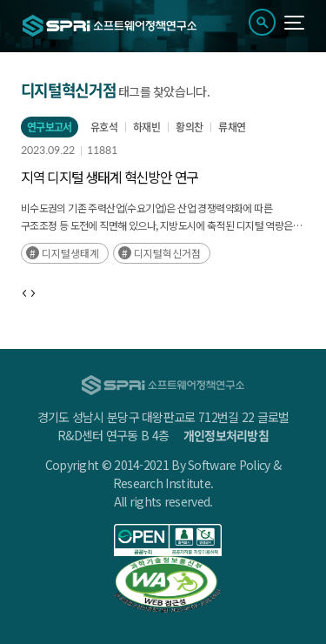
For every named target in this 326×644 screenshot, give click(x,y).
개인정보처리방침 (226, 435)
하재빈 (146, 127)
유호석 (104, 127)
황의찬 (189, 127)
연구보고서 (50, 127)
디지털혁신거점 (167, 253)
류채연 (232, 127)
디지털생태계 (70, 253)
